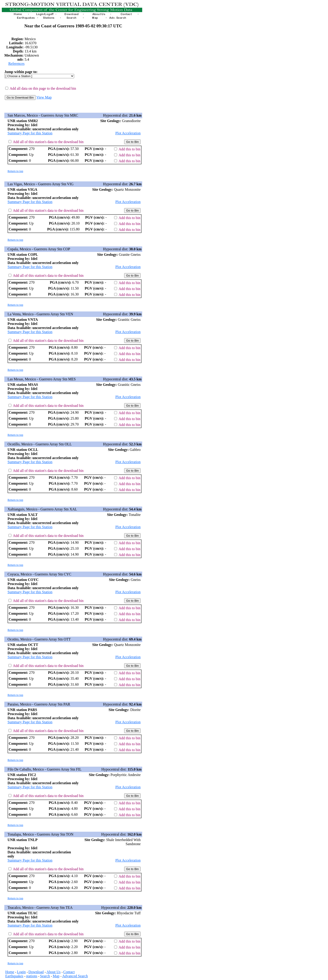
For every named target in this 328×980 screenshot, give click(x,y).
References (16, 64)
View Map (44, 97)
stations (32, 976)
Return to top (15, 171)
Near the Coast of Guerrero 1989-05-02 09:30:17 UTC (73, 26)
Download (36, 972)
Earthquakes (14, 976)
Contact (69, 972)
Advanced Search (75, 976)
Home (10, 972)
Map (56, 976)
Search (45, 976)
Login (21, 972)
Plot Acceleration (128, 133)
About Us (53, 972)
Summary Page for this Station (30, 133)
